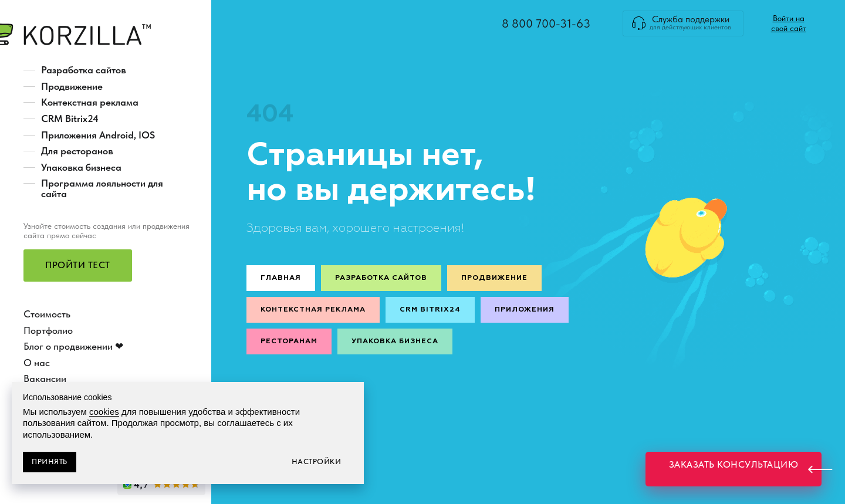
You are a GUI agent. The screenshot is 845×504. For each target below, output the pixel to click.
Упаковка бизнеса (81, 167)
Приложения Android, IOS (98, 135)
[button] (78, 265)
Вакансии (45, 378)
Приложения (525, 310)
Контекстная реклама (90, 102)
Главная (281, 278)
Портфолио (48, 330)
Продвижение (72, 86)
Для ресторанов (77, 151)
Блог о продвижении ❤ (73, 346)
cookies (104, 412)
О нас (37, 363)
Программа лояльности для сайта (102, 188)
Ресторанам (289, 341)
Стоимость (47, 314)
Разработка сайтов (84, 70)
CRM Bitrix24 (70, 119)
